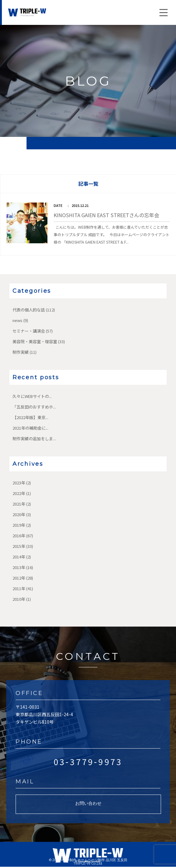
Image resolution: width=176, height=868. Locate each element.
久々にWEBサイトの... (32, 396)
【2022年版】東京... (30, 417)
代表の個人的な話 (29, 310)
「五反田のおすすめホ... (34, 407)
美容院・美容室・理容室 (35, 341)
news (17, 320)
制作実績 (21, 352)
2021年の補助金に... (30, 428)
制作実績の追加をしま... (34, 439)
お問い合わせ (88, 803)
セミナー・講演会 (29, 331)
